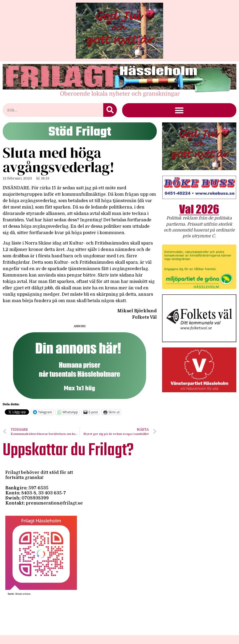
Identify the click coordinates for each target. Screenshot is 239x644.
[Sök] (110, 110)
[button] (179, 110)
